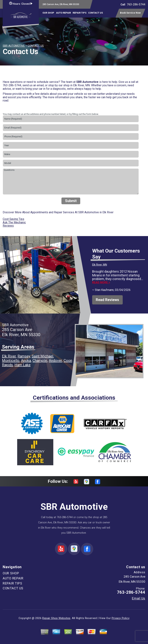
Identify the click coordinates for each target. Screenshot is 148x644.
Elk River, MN (100, 265)
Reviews (8, 226)
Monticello (11, 361)
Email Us (139, 598)
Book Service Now (130, 13)
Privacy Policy (121, 618)
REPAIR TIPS (80, 13)
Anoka (26, 361)
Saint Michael (42, 356)
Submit (71, 201)
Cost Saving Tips (13, 219)
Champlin (40, 361)
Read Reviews (107, 300)
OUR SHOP (48, 13)
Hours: (21, 4)
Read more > (101, 282)
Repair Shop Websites (56, 618)
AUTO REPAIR (63, 13)
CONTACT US (96, 13)
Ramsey (24, 356)
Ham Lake (22, 365)
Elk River (9, 356)
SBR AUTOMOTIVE (14, 46)
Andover (55, 361)
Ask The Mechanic (14, 222)
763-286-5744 (136, 4)
